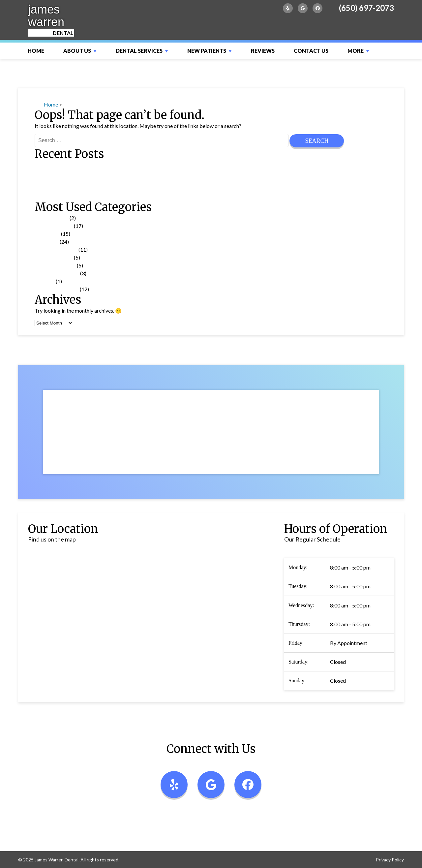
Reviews (263, 51)
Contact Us (311, 51)
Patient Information (57, 273)
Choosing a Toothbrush (61, 188)
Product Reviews (54, 257)
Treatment (47, 242)
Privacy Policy (390, 860)
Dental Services (139, 51)
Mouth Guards (51, 196)
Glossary (45, 281)
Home (36, 51)
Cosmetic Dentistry (57, 289)
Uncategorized (52, 218)
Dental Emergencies (57, 165)
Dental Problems (54, 226)
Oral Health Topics (56, 249)
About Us (77, 51)
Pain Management (55, 265)
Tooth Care (47, 234)
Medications (49, 181)
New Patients (207, 51)
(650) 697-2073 (366, 8)
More (356, 51)
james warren (46, 16)
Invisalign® (48, 173)
